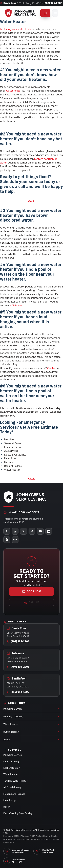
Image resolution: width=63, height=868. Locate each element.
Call (32, 201)
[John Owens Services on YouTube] (40, 531)
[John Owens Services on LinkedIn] (49, 531)
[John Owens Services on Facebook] (7, 531)
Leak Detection (12, 768)
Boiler (6, 807)
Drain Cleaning (11, 761)
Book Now (32, 591)
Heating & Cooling (32, 716)
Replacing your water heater (16, 29)
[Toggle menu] (55, 13)
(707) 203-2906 (18, 667)
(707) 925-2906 (53, 3)
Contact (52, 368)
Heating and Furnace (14, 794)
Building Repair (32, 732)
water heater (14, 91)
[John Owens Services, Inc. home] (20, 13)
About (32, 739)
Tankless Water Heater (15, 781)
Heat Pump (9, 800)
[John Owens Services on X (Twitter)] (24, 531)
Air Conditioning (12, 787)
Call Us (32, 602)
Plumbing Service (13, 755)
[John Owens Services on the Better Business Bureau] (15, 540)
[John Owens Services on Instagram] (15, 531)
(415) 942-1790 (18, 692)
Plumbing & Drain (32, 709)
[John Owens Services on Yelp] (7, 540)
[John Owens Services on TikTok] (32, 531)
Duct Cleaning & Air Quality (18, 813)
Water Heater (32, 724)
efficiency (16, 305)
